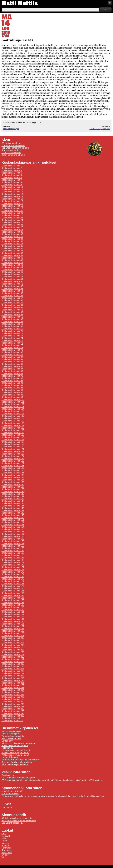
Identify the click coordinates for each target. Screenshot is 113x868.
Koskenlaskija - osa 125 (13, 458)
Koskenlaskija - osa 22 (12, 215)
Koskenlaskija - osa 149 (13, 515)
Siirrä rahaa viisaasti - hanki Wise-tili (19, 820)
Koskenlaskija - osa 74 (12, 338)
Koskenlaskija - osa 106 (13, 414)
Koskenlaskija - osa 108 (13, 418)
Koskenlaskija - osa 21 (12, 213)
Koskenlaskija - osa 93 (12, 383)
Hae (106, 10)
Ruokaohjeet (8, 850)
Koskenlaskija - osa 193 (13, 617)
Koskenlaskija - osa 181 (13, 591)
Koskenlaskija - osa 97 (12, 392)
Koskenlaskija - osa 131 (13, 473)
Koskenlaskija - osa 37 (12, 251)
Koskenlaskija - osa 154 (13, 527)
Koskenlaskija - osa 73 (12, 336)
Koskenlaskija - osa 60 (12, 305)
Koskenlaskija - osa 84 (12, 362)
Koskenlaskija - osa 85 (12, 364)
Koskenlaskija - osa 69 (12, 326)
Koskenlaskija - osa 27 (12, 227)
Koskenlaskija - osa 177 (13, 581)
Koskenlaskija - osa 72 (12, 333)
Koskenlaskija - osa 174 (13, 574)
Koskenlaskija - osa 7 (12, 180)
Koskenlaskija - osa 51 (12, 284)
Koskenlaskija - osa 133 (13, 477)
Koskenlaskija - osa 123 (13, 454)
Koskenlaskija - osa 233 (13, 711)
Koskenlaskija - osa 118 (13, 442)
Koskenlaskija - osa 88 (12, 371)
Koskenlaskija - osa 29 (12, 232)
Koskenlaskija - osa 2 (12, 168)
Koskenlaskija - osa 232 (13, 709)
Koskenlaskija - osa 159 (13, 539)
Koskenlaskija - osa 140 (13, 494)
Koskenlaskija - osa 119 (13, 444)
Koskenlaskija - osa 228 (13, 699)
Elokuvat (6, 836)
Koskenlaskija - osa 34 (12, 244)
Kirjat (4, 838)
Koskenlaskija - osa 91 (12, 378)
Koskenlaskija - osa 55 (12, 293)
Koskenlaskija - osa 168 (13, 560)
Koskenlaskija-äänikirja (12, 721)
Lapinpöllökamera (10, 757)
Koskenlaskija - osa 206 (13, 647)
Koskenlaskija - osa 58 (12, 300)
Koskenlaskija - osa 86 (12, 366)
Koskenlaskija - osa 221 (13, 683)
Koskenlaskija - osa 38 (12, 253)
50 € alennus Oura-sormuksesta (17, 818)
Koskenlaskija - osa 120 (13, 447)
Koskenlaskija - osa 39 (12, 255)
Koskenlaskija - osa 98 (12, 395)
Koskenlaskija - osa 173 (13, 572)
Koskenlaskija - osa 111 (13, 425)
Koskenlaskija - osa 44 (12, 267)
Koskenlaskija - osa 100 (13, 399)
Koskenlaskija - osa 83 (12, 359)
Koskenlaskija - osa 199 (13, 631)
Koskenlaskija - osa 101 (13, 402)
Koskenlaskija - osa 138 (13, 489)
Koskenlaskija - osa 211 (13, 659)
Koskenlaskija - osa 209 (13, 654)
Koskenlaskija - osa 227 (13, 697)
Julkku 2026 (7, 748)
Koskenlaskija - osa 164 (13, 551)
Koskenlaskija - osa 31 (12, 237)
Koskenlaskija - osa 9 (12, 185)
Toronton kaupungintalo (13, 736)
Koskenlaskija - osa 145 (13, 506)
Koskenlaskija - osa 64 (12, 314)
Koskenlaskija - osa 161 (13, 543)
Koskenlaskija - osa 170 (13, 565)
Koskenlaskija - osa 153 (13, 525)
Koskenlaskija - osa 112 (13, 428)
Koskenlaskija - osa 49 (12, 279)
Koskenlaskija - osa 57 (12, 298)
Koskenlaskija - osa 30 (12, 234)
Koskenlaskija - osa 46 (12, 272)
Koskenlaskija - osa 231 (13, 706)
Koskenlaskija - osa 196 (13, 624)
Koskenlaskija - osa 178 (13, 584)
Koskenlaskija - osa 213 (13, 664)
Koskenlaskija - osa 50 (12, 281)
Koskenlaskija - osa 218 (13, 676)
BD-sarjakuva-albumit (12, 143)
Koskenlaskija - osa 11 (12, 189)
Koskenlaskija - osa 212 (13, 662)
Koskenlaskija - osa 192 (13, 614)
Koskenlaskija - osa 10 (12, 187)
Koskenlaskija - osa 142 (13, 499)
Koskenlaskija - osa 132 (13, 475)
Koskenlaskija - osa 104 (13, 409)
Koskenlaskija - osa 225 (13, 692)
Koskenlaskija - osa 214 (13, 666)
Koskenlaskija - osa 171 (13, 567)
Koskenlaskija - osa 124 (13, 456)
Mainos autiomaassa (11, 731)
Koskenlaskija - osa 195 (13, 621)
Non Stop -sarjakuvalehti (13, 146)
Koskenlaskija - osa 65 (12, 317)
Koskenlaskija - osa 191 (13, 612)
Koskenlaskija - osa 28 (12, 229)
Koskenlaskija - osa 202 (13, 638)
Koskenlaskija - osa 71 (12, 331)
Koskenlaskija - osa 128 (13, 466)
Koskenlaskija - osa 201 (13, 636)
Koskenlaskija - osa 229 (13, 702)
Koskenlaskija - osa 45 (12, 270)
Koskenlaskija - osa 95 (12, 388)
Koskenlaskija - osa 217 (13, 673)
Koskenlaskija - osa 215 (13, 669)
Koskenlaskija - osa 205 (13, 645)
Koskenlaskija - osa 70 (12, 329)
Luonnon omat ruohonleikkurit (16, 750)
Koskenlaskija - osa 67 (12, 322)
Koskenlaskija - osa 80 (12, 352)
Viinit (4, 857)
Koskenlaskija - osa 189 (13, 607)
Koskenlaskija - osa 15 (12, 199)
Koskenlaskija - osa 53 (12, 288)
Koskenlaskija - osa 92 (12, 381)
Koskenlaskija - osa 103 (13, 407)
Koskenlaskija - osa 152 (13, 522)
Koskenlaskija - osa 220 (13, 680)
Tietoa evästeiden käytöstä (44, 864)
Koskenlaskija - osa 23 (12, 218)
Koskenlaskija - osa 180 (13, 588)
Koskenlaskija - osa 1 (12, 166)
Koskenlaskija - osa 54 (12, 291)
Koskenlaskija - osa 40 (12, 258)
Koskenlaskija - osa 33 (12, 241)
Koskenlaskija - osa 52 (12, 286)
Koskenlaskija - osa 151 (13, 520)
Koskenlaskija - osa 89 (12, 373)
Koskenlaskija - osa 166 (13, 555)
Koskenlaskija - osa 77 (12, 345)
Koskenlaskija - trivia (11, 718)
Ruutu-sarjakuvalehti (11, 150)
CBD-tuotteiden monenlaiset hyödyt (18, 778)
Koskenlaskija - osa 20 (12, 211)
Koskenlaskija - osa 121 (13, 449)
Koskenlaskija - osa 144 (13, 503)
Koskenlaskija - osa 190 (13, 610)
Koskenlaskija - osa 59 (12, 303)
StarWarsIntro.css (10, 794)
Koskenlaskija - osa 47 (12, 274)
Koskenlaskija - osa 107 (13, 416)
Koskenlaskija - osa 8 (12, 182)
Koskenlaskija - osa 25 (12, 222)
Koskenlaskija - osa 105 (13, 411)
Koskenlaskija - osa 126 (13, 461)
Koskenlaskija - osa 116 (13, 437)
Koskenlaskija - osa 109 (13, 421)
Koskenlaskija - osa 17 (12, 203)
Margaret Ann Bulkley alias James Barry (20, 760)
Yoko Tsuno (7, 807)
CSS (4, 834)
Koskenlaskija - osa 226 (13, 695)
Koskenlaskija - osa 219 (13, 678)
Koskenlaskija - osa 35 (12, 246)
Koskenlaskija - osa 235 (13, 716)
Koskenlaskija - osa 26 (12, 225)
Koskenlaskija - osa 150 (13, 518)
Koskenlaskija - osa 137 (13, 487)
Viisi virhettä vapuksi (11, 738)
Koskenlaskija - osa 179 (13, 586)
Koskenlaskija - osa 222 (13, 685)
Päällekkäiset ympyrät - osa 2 (15, 753)
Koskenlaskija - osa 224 (13, 690)
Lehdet (5, 841)
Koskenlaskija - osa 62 (12, 310)
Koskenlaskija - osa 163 (13, 548)
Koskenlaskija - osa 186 (13, 600)
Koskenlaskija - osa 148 (13, 513)
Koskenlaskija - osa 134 (13, 480)
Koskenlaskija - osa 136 (13, 484)
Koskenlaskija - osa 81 (12, 355)
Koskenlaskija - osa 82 (12, 357)
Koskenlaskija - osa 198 (13, 628)
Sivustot (5, 855)
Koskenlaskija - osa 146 (13, 508)
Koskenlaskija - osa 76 (12, 343)
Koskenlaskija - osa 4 (12, 173)
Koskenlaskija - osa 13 (12, 194)
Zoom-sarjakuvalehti (11, 153)
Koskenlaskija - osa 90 (12, 376)
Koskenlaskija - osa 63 (12, 312)
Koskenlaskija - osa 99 (12, 397)
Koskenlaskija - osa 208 (13, 652)
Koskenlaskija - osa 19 (12, 208)
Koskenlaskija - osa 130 (13, 470)
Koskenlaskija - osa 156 (13, 532)
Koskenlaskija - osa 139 (13, 492)
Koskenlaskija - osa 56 (12, 296)
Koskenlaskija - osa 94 (12, 385)
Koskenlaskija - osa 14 (12, 196)
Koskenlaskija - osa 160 (13, 541)
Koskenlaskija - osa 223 (13, 688)
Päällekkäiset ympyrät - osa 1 (15, 755)
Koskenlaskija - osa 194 (13, 619)
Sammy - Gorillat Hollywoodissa (17, 762)
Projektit (5, 845)
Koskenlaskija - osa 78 (12, 348)
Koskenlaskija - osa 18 (12, 206)
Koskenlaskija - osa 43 (12, 265)
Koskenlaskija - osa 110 (13, 423)
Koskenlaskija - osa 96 (12, 390)
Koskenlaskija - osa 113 (13, 430)
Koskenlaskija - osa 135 (13, 482)
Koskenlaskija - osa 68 (12, 324)
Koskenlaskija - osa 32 (12, 239)
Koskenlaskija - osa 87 (12, 369)
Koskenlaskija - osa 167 (13, 558)
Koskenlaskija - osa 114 (13, 433)
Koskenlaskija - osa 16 (12, 201)
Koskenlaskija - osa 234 (13, 713)
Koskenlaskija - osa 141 (13, 496)
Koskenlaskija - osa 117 (13, 440)
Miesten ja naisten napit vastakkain (18, 743)
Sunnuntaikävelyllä (11, 129)
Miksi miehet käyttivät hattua (15, 764)
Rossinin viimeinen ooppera (15, 746)
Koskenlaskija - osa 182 (13, 593)
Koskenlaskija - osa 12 (12, 192)
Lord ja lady (7, 741)
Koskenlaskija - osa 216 (13, 671)
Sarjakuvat (7, 853)
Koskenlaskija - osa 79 (12, 350)
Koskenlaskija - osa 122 (13, 451)
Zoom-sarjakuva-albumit (13, 155)
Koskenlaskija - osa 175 (13, 577)
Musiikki (5, 843)
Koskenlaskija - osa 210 (13, 657)
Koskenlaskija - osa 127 (13, 463)
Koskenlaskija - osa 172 (13, 569)
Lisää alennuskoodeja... (13, 823)
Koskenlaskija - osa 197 (13, 626)
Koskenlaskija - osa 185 (13, 598)
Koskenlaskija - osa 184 (100, 129)
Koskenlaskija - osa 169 (13, 562)
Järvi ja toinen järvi (10, 734)
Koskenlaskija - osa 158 (13, 536)
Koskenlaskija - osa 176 (13, 579)
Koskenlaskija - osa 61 (12, 307)
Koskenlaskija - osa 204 (13, 643)
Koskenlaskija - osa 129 (13, 468)
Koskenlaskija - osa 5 (12, 175)
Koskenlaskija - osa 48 (12, 277)
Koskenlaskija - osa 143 (13, 501)
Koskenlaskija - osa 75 (12, 340)
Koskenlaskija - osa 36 (12, 248)
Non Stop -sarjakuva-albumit (15, 148)
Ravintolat (6, 848)
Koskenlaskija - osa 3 (12, 170)
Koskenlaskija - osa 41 (12, 260)
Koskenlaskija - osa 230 (13, 704)
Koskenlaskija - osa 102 (13, 404)
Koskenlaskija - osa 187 (13, 603)
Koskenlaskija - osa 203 (13, 640)
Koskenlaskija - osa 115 (13, 435)
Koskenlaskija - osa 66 (12, 319)
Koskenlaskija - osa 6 (12, 178)
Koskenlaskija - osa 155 (13, 529)
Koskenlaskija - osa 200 (13, 633)
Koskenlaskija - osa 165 (13, 553)
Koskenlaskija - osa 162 (13, 546)
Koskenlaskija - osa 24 (12, 220)
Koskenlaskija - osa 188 (13, 605)
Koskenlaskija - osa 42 (12, 263)
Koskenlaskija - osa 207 (13, 650)
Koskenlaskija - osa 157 (13, 534)
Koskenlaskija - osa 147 (13, 510)
